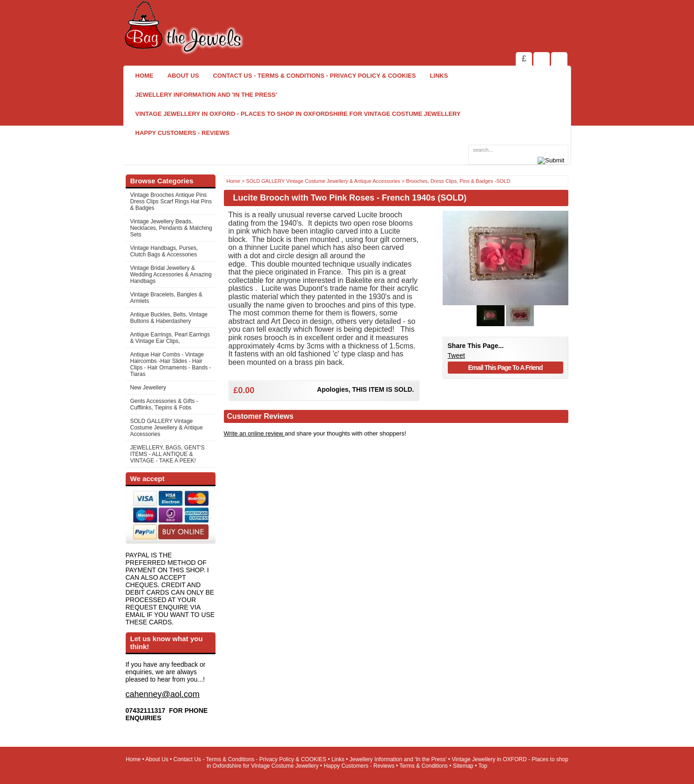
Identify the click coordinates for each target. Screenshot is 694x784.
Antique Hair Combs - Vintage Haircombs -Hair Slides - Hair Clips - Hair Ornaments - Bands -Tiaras (171, 364)
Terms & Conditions (424, 766)
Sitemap (463, 766)
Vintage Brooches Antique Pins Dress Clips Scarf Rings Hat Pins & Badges (171, 201)
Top (483, 766)
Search (559, 59)
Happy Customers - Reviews (183, 133)
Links (439, 76)
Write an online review (254, 433)
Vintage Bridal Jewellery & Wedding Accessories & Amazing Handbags (171, 275)
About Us (183, 76)
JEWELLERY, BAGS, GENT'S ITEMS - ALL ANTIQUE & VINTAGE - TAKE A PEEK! (168, 454)
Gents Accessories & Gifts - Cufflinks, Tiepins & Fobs (164, 404)
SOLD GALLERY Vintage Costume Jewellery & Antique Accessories (167, 428)
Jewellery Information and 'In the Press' (206, 95)
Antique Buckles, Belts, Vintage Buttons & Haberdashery (169, 318)
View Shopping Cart (542, 59)
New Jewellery (148, 388)
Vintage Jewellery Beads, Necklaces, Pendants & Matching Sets (171, 228)
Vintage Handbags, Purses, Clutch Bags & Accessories (164, 251)
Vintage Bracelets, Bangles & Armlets (166, 298)
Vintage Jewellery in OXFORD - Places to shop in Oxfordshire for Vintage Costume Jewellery (298, 114)
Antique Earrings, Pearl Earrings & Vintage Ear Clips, (170, 338)
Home (145, 76)
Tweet (456, 355)
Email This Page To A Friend (505, 368)
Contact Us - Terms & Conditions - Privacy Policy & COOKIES (314, 76)
